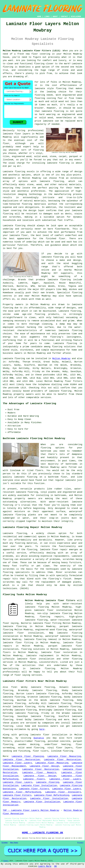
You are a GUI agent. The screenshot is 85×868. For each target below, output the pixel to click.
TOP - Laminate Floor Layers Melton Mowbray (31, 810)
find (14, 687)
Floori (6, 861)
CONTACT (64, 17)
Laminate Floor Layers (17, 763)
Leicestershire (48, 662)
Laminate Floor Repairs (39, 773)
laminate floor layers (17, 134)
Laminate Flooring (48, 782)
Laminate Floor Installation (39, 786)
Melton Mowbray (61, 359)
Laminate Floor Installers (63, 792)
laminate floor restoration (59, 652)
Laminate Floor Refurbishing (22, 792)
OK (56, 866)
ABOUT (55, 17)
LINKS (47, 17)
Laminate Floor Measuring (64, 756)
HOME (39, 17)
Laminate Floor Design (44, 766)
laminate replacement (40, 656)
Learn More (45, 866)
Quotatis (39, 738)
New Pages (14, 843)
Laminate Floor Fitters (34, 789)
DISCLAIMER (76, 17)
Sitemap (5, 843)
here (42, 729)
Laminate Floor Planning (28, 756)
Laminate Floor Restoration (21, 760)
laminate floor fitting (18, 643)
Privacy (80, 843)
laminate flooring (53, 111)
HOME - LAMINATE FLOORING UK (42, 833)
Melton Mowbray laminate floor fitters (50, 600)
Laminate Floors (34, 779)
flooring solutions (33, 649)
